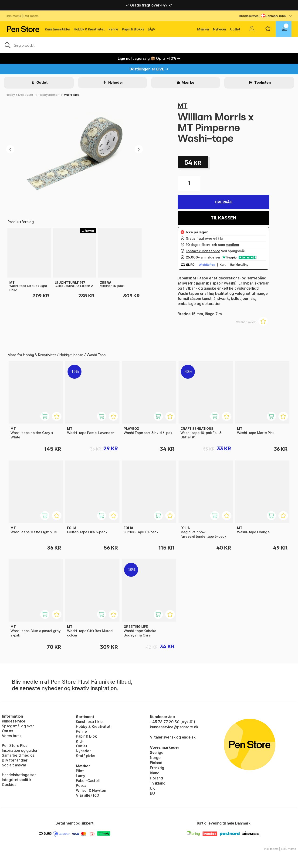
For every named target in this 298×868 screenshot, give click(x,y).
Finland (156, 763)
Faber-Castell (88, 781)
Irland (155, 773)
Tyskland (158, 783)
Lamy (81, 776)
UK (152, 788)
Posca (81, 785)
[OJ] (149, 45)
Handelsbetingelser (19, 775)
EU (152, 793)
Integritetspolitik (17, 780)
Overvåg (223, 202)
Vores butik (12, 736)
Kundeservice (249, 16)
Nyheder (220, 29)
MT (183, 105)
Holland (156, 778)
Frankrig (157, 768)
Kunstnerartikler (58, 29)
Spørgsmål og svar (18, 726)
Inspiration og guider (20, 750)
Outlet (235, 29)
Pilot (80, 771)
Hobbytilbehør (49, 95)
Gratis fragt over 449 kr (149, 5)
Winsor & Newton (91, 790)
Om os (7, 731)
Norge (155, 758)
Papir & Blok (86, 736)
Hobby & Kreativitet (89, 29)
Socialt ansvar (14, 765)
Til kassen (223, 218)
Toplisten (262, 82)
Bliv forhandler (15, 760)
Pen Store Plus (15, 745)
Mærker (203, 29)
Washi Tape (72, 95)
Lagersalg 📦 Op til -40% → (149, 58)
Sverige (157, 752)
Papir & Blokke (133, 29)
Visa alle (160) (88, 795)
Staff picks (85, 756)
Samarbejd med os (18, 755)
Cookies (9, 785)
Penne (113, 29)
